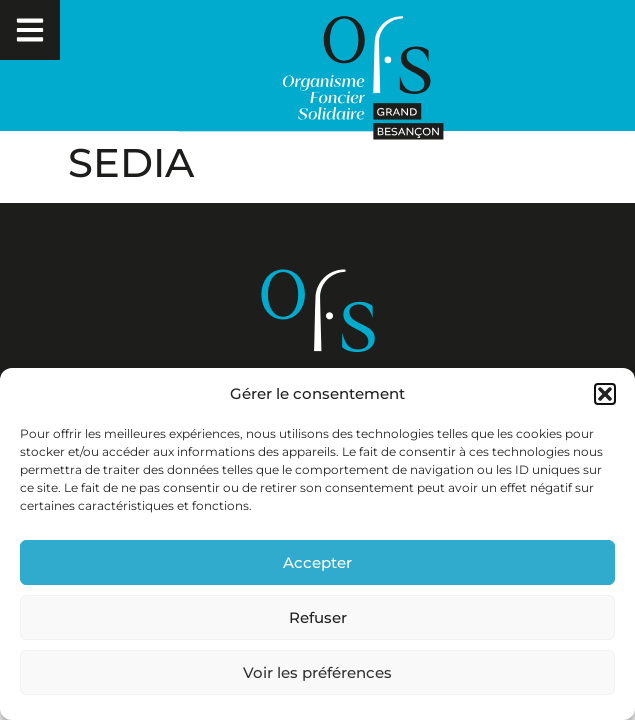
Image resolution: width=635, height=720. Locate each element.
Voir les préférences (317, 672)
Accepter (317, 562)
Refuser (318, 617)
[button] (605, 394)
